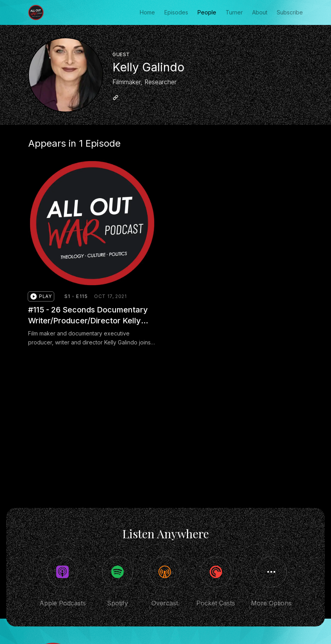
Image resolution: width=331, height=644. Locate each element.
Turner (234, 12)
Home (147, 12)
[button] (41, 296)
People (207, 12)
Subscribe (290, 12)
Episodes (176, 12)
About (260, 12)
